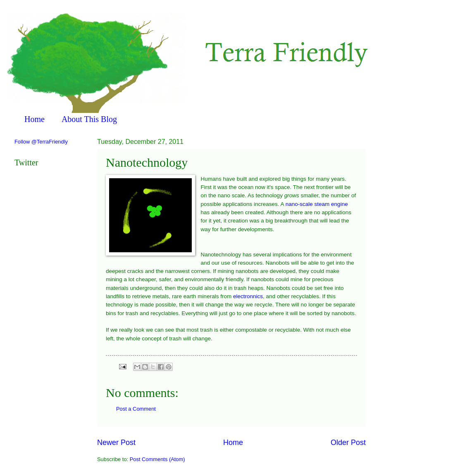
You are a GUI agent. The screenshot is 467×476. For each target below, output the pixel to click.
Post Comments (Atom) (157, 459)
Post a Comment (136, 409)
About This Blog (89, 119)
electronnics (248, 296)
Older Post (348, 443)
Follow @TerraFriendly (41, 142)
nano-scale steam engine (317, 204)
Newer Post (116, 443)
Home (35, 119)
